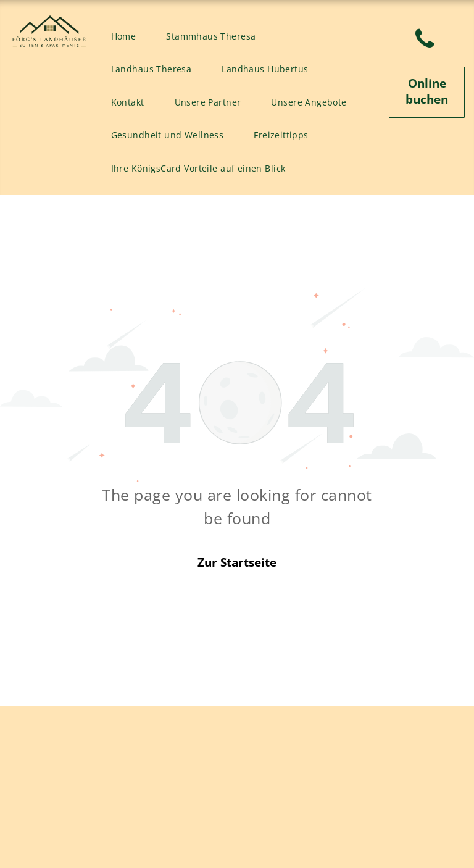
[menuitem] (128, 36)
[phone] (425, 41)
